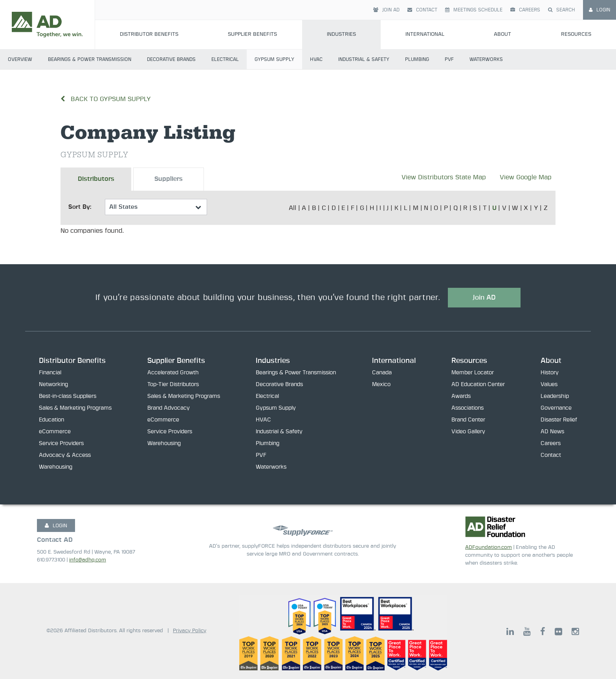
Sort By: (80, 207)
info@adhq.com (88, 560)
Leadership (555, 396)
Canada (382, 373)
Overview (20, 59)
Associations (467, 408)
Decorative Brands (171, 59)
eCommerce (55, 432)
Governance (556, 408)
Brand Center (468, 420)
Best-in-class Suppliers (68, 396)
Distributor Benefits (149, 34)
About (502, 34)
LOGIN (56, 526)
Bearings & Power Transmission (90, 59)
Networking (53, 385)
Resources (576, 34)
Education (51, 420)
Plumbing (417, 59)
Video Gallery (468, 432)
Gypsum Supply (274, 59)
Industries (341, 34)
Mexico (381, 385)
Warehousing (56, 467)
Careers (525, 10)
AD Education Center (478, 385)
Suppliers (169, 179)
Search (562, 10)
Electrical (225, 59)
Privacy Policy (190, 631)
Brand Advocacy (169, 408)
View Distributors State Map (444, 177)
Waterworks (486, 59)
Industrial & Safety (364, 59)
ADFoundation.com (489, 547)
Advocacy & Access (65, 455)
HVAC (316, 59)
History (550, 373)
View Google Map (526, 177)
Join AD (386, 10)
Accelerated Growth (173, 373)
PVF (449, 59)
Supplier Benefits (252, 34)
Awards (461, 396)
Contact (422, 10)
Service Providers (61, 443)
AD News (552, 432)
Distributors (96, 179)
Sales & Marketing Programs (75, 408)
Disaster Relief (559, 420)
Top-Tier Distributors (173, 385)
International (425, 34)
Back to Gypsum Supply (106, 99)
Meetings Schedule (474, 10)
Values (549, 385)
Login (599, 10)
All (292, 208)
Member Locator (473, 373)
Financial (50, 373)
